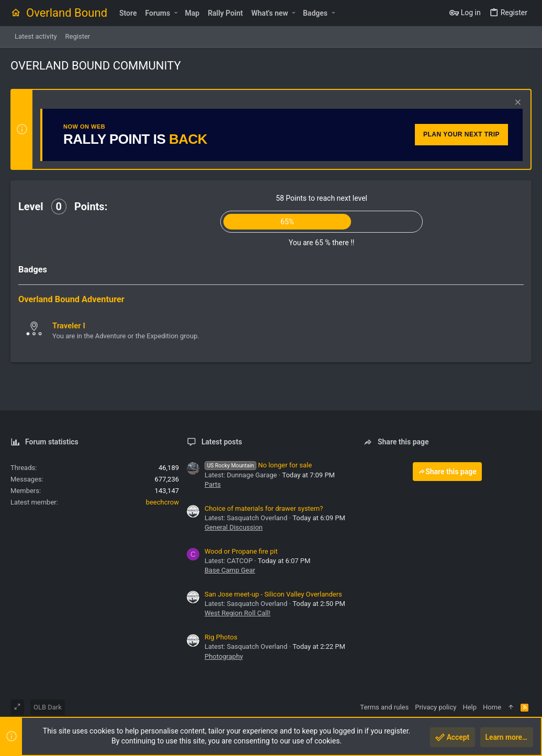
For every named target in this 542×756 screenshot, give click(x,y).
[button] (176, 13)
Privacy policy (436, 707)
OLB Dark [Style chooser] (48, 707)
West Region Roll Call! (238, 613)
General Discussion (234, 527)
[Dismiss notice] (517, 103)
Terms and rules (384, 707)
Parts (213, 484)
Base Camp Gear (230, 570)
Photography (224, 656)
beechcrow (162, 502)
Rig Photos (221, 637)
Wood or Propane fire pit (241, 551)
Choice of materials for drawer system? (264, 508)
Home (492, 707)
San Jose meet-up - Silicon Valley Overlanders (273, 594)
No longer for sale (258, 465)
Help (470, 707)
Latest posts (222, 442)
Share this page (447, 472)
